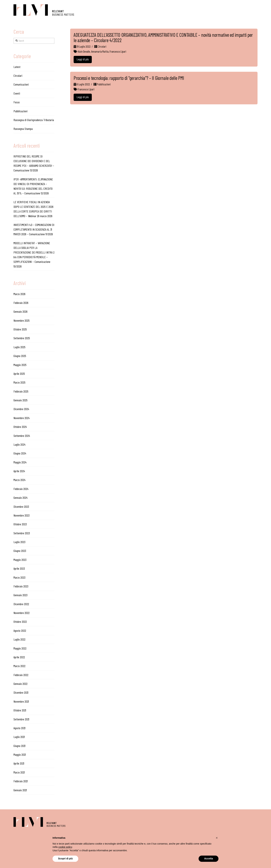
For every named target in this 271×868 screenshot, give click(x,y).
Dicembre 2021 (21, 692)
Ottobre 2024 (20, 427)
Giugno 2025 (20, 356)
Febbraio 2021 (21, 781)
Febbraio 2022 (21, 675)
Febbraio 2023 (21, 586)
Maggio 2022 (20, 648)
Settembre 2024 (22, 436)
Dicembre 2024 (21, 409)
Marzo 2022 (19, 666)
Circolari (100, 46)
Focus (17, 102)
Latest (17, 67)
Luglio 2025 (19, 347)
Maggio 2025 (20, 365)
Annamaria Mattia (100, 51)
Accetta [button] (209, 859)
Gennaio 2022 (20, 684)
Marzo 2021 (19, 772)
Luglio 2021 (19, 737)
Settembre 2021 (21, 719)
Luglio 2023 (19, 542)
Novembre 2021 (21, 701)
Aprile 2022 (19, 657)
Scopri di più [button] (65, 859)
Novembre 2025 (22, 320)
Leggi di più (83, 59)
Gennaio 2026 (20, 311)
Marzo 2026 (19, 294)
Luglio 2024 (19, 444)
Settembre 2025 (22, 338)
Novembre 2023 (22, 515)
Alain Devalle (84, 51)
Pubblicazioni (102, 84)
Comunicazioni (21, 84)
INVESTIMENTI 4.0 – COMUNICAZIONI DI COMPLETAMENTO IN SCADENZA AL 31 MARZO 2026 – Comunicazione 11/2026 (34, 229)
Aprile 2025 (19, 374)
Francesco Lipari (118, 51)
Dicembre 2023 (21, 507)
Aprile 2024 (19, 471)
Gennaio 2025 (20, 400)
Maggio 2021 (20, 755)
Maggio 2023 (20, 560)
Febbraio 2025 (21, 391)
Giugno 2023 (20, 551)
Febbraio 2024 (21, 489)
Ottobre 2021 (20, 710)
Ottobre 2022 (20, 622)
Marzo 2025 (19, 382)
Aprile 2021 (19, 763)
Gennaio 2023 (20, 595)
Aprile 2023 (19, 568)
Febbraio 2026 (21, 303)
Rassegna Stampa (23, 129)
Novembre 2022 (22, 613)
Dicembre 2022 (21, 604)
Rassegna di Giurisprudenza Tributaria (34, 120)
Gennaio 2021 (20, 790)
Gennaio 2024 (20, 498)
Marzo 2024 (19, 480)
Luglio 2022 (19, 639)
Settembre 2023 (22, 533)
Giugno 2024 (20, 453)
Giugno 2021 (19, 746)
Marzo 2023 (19, 577)
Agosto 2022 (20, 631)
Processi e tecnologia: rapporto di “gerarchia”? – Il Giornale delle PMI (129, 78)
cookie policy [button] (65, 847)
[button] (217, 838)
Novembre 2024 (22, 418)
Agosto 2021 (19, 728)
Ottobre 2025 (20, 329)
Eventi (17, 93)
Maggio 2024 (20, 462)
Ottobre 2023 (20, 524)
